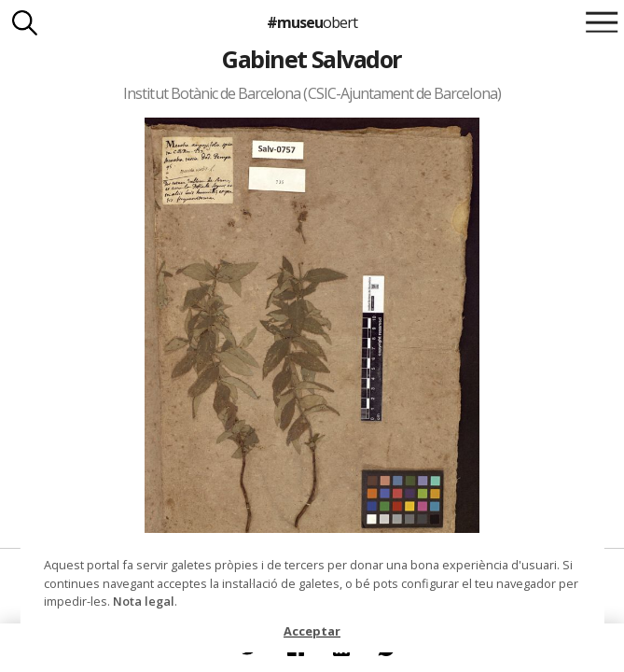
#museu (312, 22)
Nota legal (144, 601)
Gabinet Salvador (312, 59)
